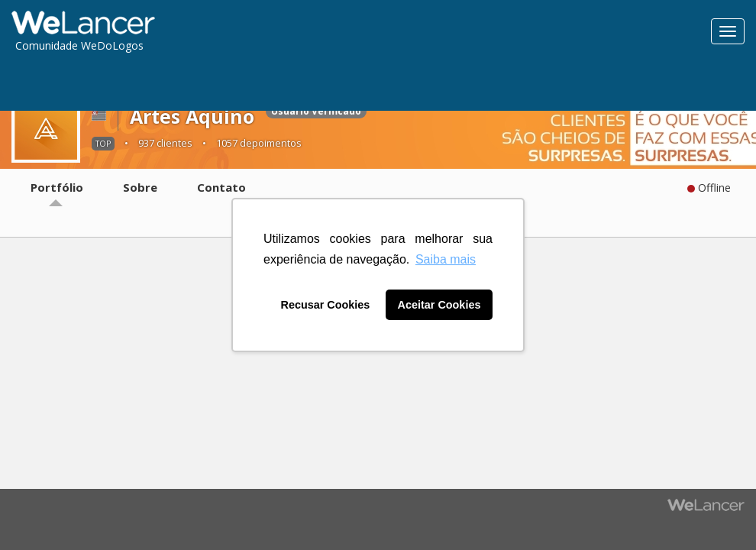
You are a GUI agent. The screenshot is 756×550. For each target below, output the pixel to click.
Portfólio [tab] (57, 187)
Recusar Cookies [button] (326, 305)
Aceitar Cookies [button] (439, 305)
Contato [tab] (221, 187)
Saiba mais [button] (446, 259)
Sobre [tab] (140, 187)
